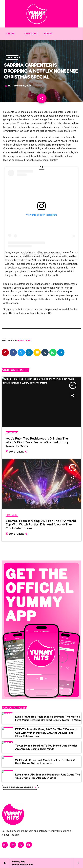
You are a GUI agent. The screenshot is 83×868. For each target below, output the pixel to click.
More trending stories (20, 787)
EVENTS (48, 34)
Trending (12, 57)
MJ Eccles (24, 340)
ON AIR (10, 34)
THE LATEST (31, 34)
